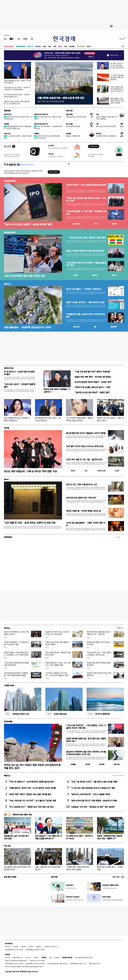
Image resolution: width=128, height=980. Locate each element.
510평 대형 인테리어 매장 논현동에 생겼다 (99, 664)
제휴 (14, 958)
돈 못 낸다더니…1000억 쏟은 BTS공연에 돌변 (19, 373)
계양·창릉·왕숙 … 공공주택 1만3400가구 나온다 (28, 327)
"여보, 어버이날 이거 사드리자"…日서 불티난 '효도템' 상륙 (32, 801)
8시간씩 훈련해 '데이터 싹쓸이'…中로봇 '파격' (93, 382)
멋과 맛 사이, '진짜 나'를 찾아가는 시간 (81, 484)
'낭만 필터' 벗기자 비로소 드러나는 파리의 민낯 (85, 446)
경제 (44, 46)
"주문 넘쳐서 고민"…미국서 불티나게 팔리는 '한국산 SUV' (99, 654)
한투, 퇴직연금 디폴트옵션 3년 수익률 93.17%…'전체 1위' (99, 633)
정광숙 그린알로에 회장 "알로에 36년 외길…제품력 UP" (110, 837)
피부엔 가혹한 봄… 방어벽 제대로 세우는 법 (83, 511)
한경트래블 (8, 721)
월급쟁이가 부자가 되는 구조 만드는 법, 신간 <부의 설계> (57, 633)
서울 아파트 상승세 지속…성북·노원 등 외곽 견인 (61, 98)
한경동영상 (8, 537)
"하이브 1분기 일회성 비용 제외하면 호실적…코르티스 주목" (86, 199)
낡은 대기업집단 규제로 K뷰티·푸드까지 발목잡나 (107, 118)
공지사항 (54, 877)
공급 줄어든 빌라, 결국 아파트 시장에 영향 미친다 (17, 868)
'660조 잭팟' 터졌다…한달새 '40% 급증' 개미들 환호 (30, 794)
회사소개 (7, 947)
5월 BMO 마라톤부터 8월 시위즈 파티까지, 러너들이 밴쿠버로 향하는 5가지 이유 (86, 753)
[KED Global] (25, 39)
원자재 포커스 (8, 114)
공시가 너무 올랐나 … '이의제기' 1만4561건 (84, 289)
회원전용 (7, 111)
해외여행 (102, 764)
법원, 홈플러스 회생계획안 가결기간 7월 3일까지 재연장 (117, 101)
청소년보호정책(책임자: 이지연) (84, 958)
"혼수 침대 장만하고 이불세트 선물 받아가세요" (58, 654)
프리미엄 (81, 46)
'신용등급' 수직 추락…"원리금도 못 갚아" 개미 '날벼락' (93, 807)
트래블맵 (73, 764)
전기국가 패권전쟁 (98, 714)
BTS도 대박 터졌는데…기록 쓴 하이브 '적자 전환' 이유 (30, 471)
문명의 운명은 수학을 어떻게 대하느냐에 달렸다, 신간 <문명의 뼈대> (16, 654)
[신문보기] (5, 39)
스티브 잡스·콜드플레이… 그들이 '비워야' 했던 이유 (86, 524)
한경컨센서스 (77, 224)
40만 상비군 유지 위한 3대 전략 (106, 126)
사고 (123, 877)
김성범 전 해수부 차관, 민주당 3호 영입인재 (99, 674)
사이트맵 (36, 958)
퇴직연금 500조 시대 (16, 714)
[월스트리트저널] (19, 39)
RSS (50, 958)
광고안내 (31, 947)
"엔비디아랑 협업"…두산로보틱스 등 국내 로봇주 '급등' (16, 643)
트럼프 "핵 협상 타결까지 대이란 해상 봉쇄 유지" (85, 251)
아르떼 (6, 428)
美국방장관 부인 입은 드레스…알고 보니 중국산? (48, 419)
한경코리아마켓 (9, 46)
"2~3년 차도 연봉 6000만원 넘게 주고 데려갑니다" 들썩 (93, 788)
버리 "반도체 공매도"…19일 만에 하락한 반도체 (48, 127)
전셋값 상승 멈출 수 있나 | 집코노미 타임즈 (99, 643)
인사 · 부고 (116, 877)
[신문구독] (32, 39)
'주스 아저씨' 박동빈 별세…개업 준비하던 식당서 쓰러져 (79, 419)
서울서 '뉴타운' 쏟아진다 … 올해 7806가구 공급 (85, 302)
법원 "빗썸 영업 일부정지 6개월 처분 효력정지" (117, 77)
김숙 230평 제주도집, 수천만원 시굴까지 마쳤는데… (17, 419)
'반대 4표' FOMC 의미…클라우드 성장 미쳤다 (48, 118)
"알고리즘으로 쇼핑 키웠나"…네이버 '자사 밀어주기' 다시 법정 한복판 (17, 89)
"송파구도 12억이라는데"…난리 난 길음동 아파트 (90, 794)
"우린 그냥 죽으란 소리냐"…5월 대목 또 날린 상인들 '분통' (94, 782)
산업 (49, 46)
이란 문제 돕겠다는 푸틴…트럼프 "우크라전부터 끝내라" (17, 82)
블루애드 (39, 947)
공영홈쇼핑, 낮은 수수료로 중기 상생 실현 (16, 837)
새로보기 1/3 (120, 628)
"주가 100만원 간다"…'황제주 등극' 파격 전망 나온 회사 (31, 807)
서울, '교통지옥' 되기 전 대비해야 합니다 (48, 868)
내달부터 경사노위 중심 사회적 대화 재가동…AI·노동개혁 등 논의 (17, 102)
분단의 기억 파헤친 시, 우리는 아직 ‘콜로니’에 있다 (17, 633)
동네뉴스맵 (76, 327)
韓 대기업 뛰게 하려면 (73, 126)
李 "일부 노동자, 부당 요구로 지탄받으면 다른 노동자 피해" (117, 66)
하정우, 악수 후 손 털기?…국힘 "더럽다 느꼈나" (110, 419)
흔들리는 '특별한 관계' (73, 136)
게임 (66, 46)
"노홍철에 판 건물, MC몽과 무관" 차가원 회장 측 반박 (85, 316)
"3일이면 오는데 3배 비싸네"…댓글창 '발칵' (92, 392)
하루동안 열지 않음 (114, 55)
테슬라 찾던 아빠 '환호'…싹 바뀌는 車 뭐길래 (93, 377)
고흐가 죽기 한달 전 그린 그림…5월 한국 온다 (84, 459)
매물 (95, 327)
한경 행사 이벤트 (10, 877)
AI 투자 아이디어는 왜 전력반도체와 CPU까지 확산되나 (47, 137)
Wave (60, 46)
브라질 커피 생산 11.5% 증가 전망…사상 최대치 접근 (18, 118)
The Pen (7, 846)
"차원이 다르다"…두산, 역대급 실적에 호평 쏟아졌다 (86, 186)
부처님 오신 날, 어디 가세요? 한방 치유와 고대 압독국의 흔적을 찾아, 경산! (32, 766)
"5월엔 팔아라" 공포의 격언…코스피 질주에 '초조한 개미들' (32, 788)
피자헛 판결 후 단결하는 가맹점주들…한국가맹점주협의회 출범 (16, 674)
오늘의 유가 (7, 134)
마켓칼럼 (6, 124)
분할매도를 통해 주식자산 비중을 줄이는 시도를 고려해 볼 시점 (18, 127)
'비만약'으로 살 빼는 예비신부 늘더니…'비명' (92, 387)
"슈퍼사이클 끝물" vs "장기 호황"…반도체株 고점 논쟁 (86, 213)
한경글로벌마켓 (20, 46)
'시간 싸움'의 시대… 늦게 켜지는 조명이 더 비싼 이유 (30, 523)
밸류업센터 (114, 327)
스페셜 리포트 (9, 685)
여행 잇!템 (116, 764)
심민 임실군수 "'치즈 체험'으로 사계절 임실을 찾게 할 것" (48, 837)
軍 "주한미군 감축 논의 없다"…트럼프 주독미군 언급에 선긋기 (17, 95)
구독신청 (15, 947)
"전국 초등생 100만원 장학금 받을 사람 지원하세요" (16, 664)
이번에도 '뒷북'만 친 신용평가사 (106, 136)
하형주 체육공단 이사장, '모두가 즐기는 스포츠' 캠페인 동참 (58, 664)
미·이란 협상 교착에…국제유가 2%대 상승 (18, 137)
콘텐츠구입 (19, 958)
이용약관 (57, 958)
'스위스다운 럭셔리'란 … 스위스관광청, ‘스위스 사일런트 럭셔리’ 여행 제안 (86, 727)
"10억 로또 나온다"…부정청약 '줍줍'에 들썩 (20, 386)
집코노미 (30, 46)
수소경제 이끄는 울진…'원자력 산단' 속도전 (79, 837)
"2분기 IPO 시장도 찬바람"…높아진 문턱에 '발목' (28, 224)
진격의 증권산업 (56, 714)
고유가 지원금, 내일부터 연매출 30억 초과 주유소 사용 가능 (117, 89)
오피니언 (38, 46)
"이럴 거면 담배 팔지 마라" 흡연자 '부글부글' (92, 372)
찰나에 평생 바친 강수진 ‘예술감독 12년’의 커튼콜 (86, 433)
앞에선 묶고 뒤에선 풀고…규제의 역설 (110, 868)
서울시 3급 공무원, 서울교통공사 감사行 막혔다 (57, 643)
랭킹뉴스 (7, 776)
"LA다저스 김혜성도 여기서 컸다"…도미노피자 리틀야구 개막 (57, 674)
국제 (55, 46)
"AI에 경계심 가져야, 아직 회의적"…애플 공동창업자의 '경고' (86, 264)
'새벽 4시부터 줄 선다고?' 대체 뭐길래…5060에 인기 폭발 (94, 801)
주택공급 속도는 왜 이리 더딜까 (76, 117)
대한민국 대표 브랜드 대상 (22, 815)
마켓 (114, 224)
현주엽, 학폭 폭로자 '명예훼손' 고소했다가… (57, 391)
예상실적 (76, 275)
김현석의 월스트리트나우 (41, 114)
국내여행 (87, 764)
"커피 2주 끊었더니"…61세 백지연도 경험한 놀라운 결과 (31, 782)
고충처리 (23, 947)
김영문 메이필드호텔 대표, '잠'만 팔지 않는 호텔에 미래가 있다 (86, 740)
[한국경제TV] (12, 39)
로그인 (122, 39)
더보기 (89, 46)
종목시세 (95, 275)
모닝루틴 (72, 46)
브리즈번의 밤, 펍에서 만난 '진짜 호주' (81, 498)
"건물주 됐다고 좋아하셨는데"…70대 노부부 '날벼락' (79, 868)
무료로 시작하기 (54, 172)
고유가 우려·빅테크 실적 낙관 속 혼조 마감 (24, 276)
